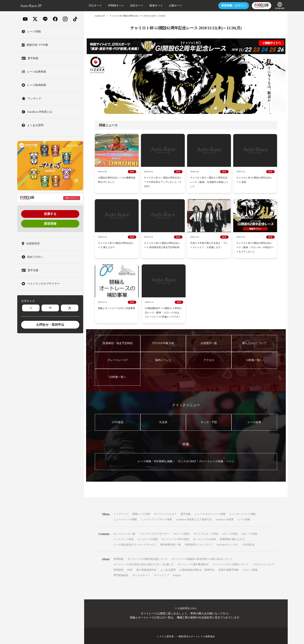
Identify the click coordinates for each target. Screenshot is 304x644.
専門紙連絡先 (121, 574)
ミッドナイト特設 (123, 538)
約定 (130, 568)
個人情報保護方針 (146, 568)
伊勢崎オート (116, 6)
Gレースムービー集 (124, 532)
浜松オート (136, 6)
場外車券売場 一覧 (171, 543)
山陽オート (175, 6)
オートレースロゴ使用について (230, 563)
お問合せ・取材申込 (50, 325)
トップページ (121, 513)
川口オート (95, 6)
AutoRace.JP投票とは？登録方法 (194, 518)
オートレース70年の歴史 (175, 538)
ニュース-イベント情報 (242, 513)
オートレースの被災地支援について (148, 558)
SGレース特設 (181, 532)
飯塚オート (156, 6)
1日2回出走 (248, 543)
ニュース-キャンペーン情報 (210, 513)
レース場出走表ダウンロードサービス (135, 543)
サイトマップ (161, 574)
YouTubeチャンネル (227, 543)
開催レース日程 (141, 513)
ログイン (233, 6)
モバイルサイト (141, 574)
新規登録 (50, 224)
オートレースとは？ (165, 513)
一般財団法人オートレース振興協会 (196, 635)
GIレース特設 (230, 532)
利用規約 (118, 568)
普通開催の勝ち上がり (232, 538)
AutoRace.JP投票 (225, 518)
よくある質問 (168, 568)
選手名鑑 (186, 513)
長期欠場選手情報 (229, 568)
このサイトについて (263, 563)
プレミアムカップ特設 (206, 532)
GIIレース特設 (249, 532)
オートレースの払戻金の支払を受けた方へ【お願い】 (144, 563)
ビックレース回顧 (148, 538)
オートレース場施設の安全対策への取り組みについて (202, 558)
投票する (50, 214)
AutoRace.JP (100, 16)
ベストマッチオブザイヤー (154, 532)
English (177, 574)
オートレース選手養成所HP (193, 563)
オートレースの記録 (204, 538)
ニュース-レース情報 (125, 518)
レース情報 (244, 518)
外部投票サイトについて (199, 543)
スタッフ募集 (250, 568)
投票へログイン (72, 198)
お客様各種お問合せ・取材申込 (197, 568)
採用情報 (118, 558)
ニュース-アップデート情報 (156, 518)
